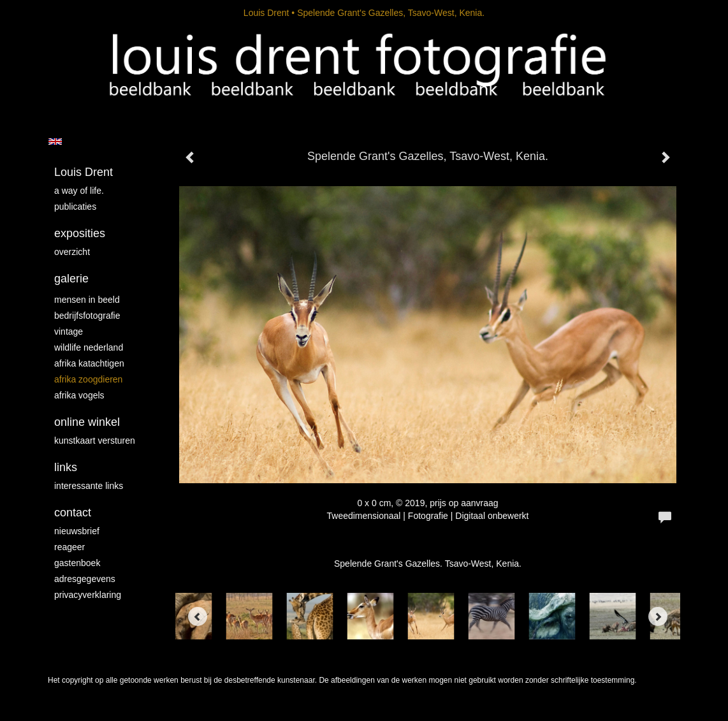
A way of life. (79, 191)
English (55, 142)
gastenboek (77, 563)
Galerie (71, 279)
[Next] (658, 616)
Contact (73, 513)
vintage (69, 331)
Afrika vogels (79, 395)
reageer (69, 547)
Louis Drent (266, 13)
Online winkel (87, 422)
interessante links (89, 486)
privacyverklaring (88, 595)
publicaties (75, 207)
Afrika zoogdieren (88, 379)
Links (66, 467)
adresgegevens (85, 579)
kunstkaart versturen (95, 441)
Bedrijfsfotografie (87, 316)
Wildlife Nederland (89, 347)
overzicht (72, 252)
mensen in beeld (87, 300)
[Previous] (198, 616)
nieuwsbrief (77, 531)
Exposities (80, 233)
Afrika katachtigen (89, 363)
